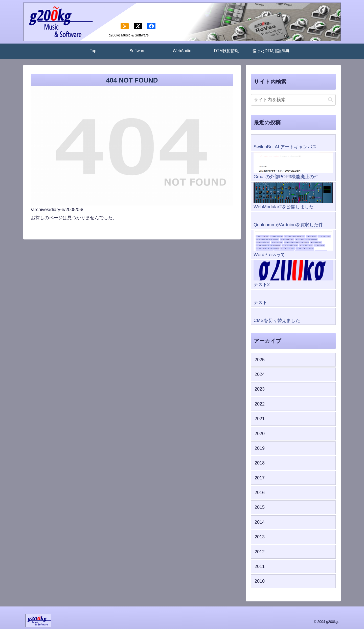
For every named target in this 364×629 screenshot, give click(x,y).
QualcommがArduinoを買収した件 (288, 225)
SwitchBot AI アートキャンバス (285, 147)
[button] (331, 100)
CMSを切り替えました (277, 320)
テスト (260, 302)
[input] (293, 100)
